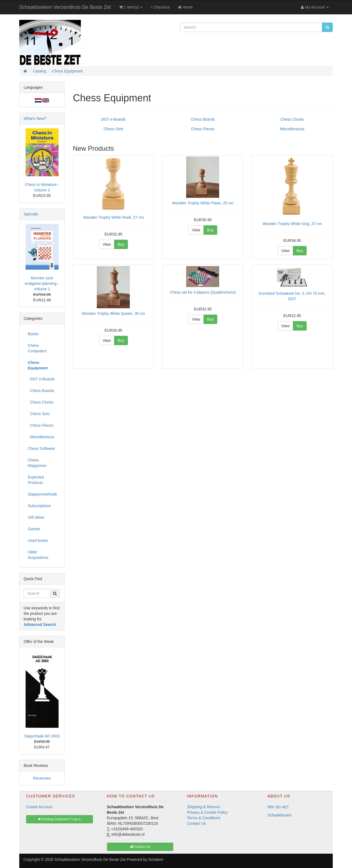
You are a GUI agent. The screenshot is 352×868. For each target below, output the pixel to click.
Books (33, 334)
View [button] (107, 244)
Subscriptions (39, 506)
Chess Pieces (203, 129)
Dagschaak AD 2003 (42, 736)
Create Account (39, 807)
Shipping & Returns (204, 807)
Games (34, 529)
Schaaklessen (280, 815)
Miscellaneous (292, 129)
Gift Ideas (36, 517)
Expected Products (36, 480)
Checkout (160, 7)
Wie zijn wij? (278, 807)
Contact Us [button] (140, 847)
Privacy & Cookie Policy (207, 812)
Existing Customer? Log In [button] (59, 819)
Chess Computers (37, 348)
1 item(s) (131, 7)
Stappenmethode (42, 494)
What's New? (35, 118)
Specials (31, 214)
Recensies (42, 778)
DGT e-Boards (113, 119)
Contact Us (196, 823)
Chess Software (41, 448)
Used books (38, 540)
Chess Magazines (37, 463)
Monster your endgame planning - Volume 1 (42, 283)
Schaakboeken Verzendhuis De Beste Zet (65, 7)
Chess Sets (114, 129)
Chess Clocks (292, 119)
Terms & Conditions (204, 818)
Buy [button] (121, 244)
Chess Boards (203, 119)
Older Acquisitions (38, 555)
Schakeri (156, 859)
